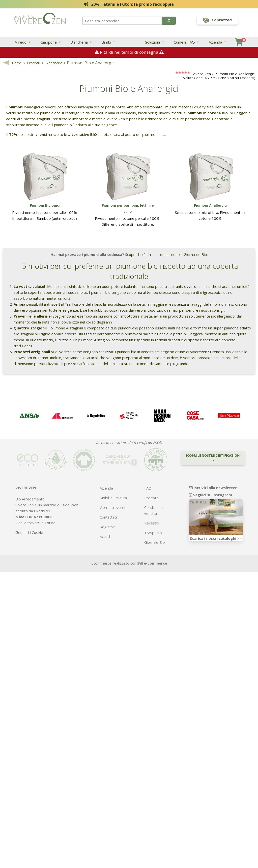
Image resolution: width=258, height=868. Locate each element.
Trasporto (153, 533)
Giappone (49, 42)
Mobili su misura (113, 498)
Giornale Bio (155, 543)
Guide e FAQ (185, 42)
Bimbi (107, 42)
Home (17, 63)
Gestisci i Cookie (29, 533)
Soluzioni (153, 42)
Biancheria (80, 42)
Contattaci (108, 518)
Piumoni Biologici (45, 206)
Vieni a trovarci (112, 508)
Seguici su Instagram (210, 495)
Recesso (152, 523)
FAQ (148, 489)
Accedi (105, 537)
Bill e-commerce (152, 564)
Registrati (108, 527)
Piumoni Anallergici (211, 206)
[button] (169, 21)
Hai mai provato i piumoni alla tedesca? (87, 255)
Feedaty (247, 78)
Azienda (216, 42)
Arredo (21, 42)
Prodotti (34, 63)
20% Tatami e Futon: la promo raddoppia (129, 4)
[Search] (122, 21)
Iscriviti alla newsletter (213, 488)
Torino (50, 523)
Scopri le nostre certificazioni (213, 458)
